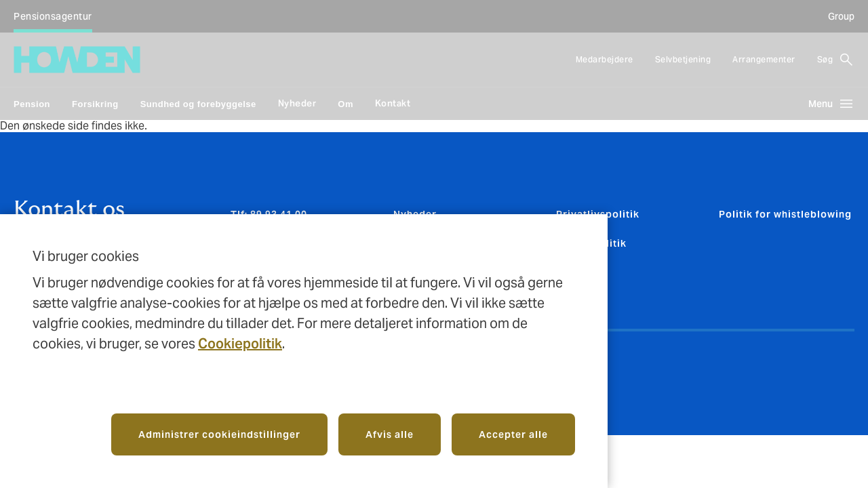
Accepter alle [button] (513, 434)
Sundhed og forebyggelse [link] (198, 104)
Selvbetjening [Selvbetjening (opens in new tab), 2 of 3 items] (683, 59)
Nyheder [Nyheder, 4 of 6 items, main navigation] (297, 103)
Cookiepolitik (240, 344)
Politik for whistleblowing (785, 214)
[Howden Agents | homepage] (77, 60)
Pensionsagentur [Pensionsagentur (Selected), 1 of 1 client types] (53, 16)
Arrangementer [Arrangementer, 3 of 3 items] (764, 59)
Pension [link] (32, 104)
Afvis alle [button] (390, 434)
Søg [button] (825, 59)
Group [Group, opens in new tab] (841, 16)
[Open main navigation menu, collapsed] (826, 104)
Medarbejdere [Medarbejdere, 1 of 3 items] (605, 59)
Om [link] (346, 104)
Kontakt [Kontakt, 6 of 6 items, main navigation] (393, 103)
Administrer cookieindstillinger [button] (219, 434)
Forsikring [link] (95, 104)
